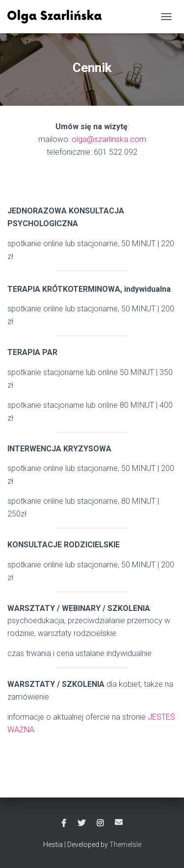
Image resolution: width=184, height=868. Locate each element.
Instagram (100, 823)
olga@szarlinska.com (109, 139)
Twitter (81, 823)
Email (119, 822)
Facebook (64, 823)
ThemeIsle (125, 845)
